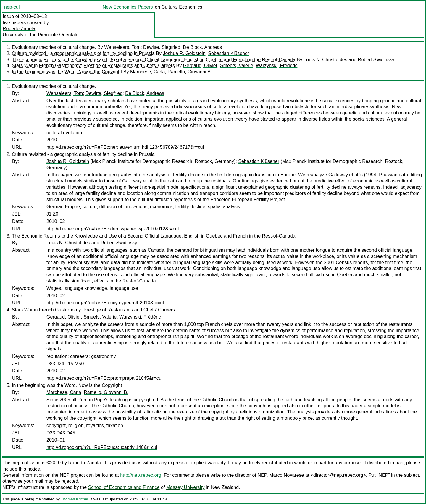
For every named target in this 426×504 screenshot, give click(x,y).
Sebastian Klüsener (229, 53)
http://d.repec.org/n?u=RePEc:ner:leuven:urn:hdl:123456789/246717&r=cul (125, 147)
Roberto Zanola (19, 29)
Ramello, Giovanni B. (190, 72)
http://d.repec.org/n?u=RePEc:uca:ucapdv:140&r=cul (102, 447)
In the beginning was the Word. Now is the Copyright (67, 72)
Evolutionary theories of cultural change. (54, 47)
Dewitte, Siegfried (162, 47)
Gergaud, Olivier (200, 66)
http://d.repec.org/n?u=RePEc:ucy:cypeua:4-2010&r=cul (105, 303)
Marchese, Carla (147, 72)
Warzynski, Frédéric (277, 66)
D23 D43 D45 (61, 433)
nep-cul (12, 7)
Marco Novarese (287, 475)
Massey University (185, 487)
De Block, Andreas (202, 47)
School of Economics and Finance (124, 487)
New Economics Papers (128, 7)
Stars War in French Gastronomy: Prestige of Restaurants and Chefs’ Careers (93, 66)
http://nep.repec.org (141, 475)
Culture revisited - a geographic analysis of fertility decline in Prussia (83, 53)
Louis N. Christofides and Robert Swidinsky (349, 60)
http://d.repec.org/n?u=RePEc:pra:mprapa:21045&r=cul (104, 378)
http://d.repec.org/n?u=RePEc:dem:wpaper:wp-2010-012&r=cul (113, 229)
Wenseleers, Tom (122, 47)
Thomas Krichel (74, 499)
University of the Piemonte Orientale (41, 35)
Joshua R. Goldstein (184, 53)
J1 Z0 (52, 214)
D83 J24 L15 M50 (65, 364)
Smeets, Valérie (237, 66)
